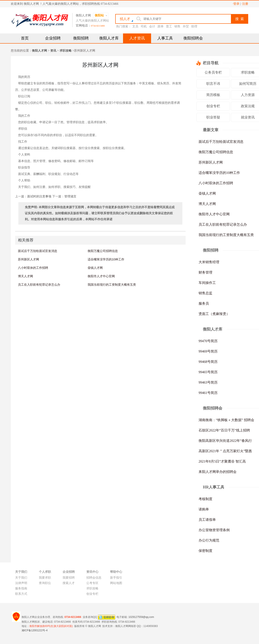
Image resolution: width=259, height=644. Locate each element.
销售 (177, 26)
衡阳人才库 (109, 38)
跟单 (161, 26)
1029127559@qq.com (141, 617)
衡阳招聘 (81, 38)
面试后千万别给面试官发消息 (38, 251)
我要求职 (45, 578)
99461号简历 (208, 393)
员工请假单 (207, 520)
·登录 (236, 4)
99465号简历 (208, 372)
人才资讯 (137, 38)
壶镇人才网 (95, 268)
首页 (25, 38)
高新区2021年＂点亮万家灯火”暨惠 (225, 451)
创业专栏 (213, 106)
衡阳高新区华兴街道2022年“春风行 (225, 441)
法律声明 (21, 583)
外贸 (186, 26)
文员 (135, 26)
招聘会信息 (94, 578)
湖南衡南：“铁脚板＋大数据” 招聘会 (226, 420)
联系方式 (21, 594)
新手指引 (116, 578)
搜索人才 (69, 583)
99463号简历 (208, 382)
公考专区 (92, 583)
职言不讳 (213, 84)
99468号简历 (208, 362)
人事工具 (165, 38)
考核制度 (205, 499)
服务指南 (21, 588)
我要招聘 (69, 578)
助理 (194, 26)
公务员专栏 (213, 72)
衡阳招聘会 (193, 38)
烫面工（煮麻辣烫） (214, 314)
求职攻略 (66, 51)
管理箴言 (70, 196)
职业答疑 (213, 117)
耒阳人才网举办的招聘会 (218, 472)
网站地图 (116, 583)
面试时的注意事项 (39, 196)
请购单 (204, 509)
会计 (152, 26)
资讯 (53, 51)
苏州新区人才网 (28, 259)
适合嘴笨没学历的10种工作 (106, 259)
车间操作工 (207, 283)
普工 (169, 26)
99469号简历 (208, 351)
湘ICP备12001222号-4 (35, 630)
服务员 (204, 303)
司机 (144, 26)
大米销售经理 (209, 262)
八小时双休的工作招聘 (33, 268)
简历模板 (213, 95)
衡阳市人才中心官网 (101, 276)
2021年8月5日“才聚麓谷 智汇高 (222, 461)
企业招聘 (53, 38)
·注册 (245, 4)
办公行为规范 (209, 540)
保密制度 (205, 551)
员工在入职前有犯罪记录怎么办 (39, 285)
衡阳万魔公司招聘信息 (103, 251)
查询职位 (45, 583)
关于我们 (21, 578)
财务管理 (205, 272)
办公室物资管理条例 (214, 530)
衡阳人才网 (39, 51)
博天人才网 (25, 276)
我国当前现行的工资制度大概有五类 (112, 285)
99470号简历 (208, 341)
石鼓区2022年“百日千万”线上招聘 (224, 430)
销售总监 (205, 293)
